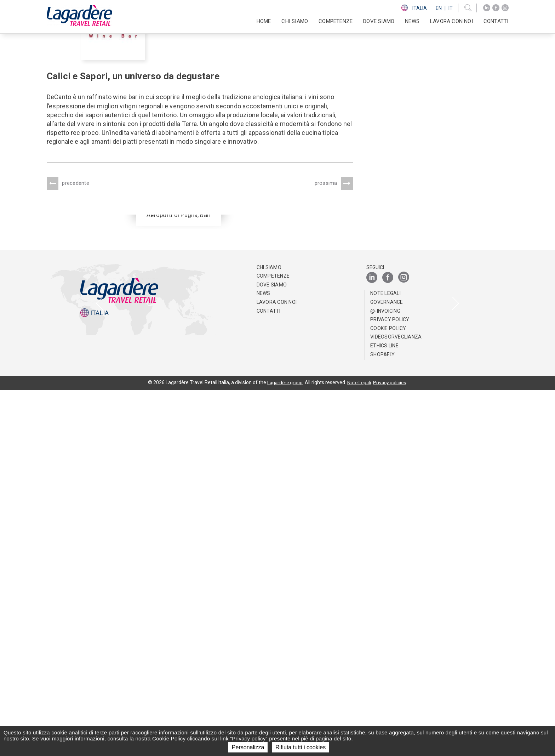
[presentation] (99, 486)
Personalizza (248, 747)
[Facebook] (496, 8)
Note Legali (385, 659)
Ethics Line (384, 712)
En (439, 8)
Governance (387, 668)
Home (264, 21)
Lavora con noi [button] (451, 21)
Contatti (496, 21)
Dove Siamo (379, 21)
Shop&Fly (382, 720)
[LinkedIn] (487, 8)
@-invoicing (385, 677)
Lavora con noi (277, 668)
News (412, 21)
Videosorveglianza (396, 703)
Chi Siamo (269, 633)
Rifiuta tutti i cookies (301, 747)
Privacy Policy (390, 686)
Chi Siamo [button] (295, 21)
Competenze (273, 642)
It (451, 8)
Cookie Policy (388, 694)
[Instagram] (505, 8)
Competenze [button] (336, 21)
